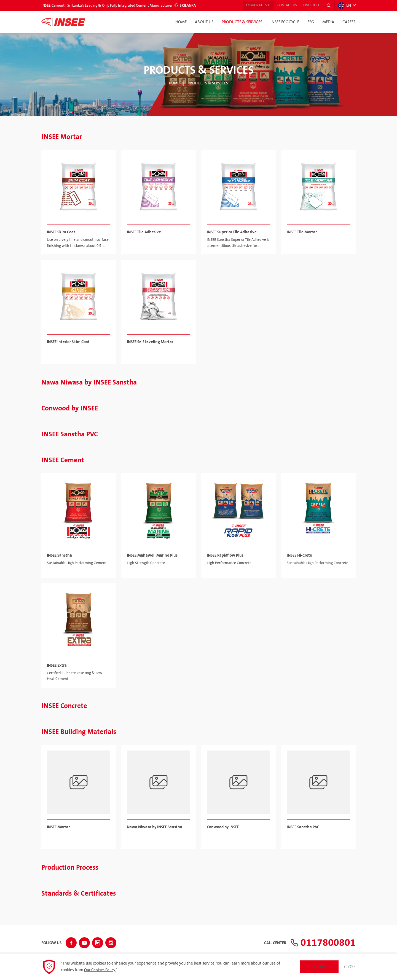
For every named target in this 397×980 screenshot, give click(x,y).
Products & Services (242, 22)
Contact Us (281, 6)
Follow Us (51, 942)
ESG (311, 22)
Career (349, 22)
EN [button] (344, 6)
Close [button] (350, 967)
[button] (328, 6)
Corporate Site (249, 6)
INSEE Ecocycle (285, 22)
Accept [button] (319, 967)
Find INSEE (308, 6)
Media (328, 22)
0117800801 (320, 942)
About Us (204, 22)
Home (181, 22)
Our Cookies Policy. (100, 970)
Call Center (269, 942)
